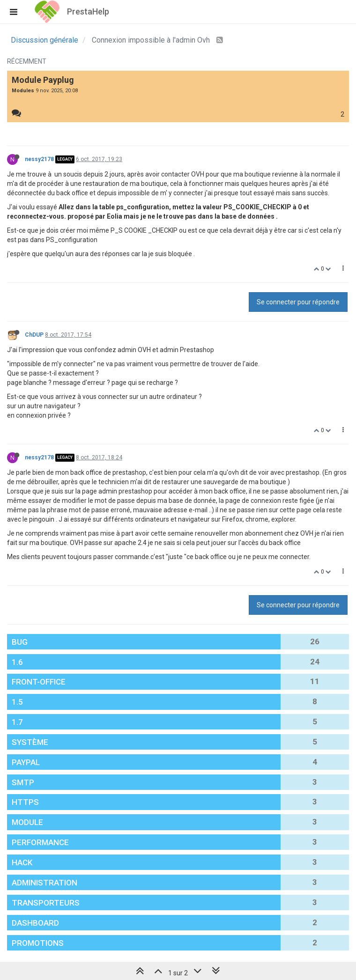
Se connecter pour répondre (298, 302)
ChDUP (34, 335)
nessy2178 (39, 159)
